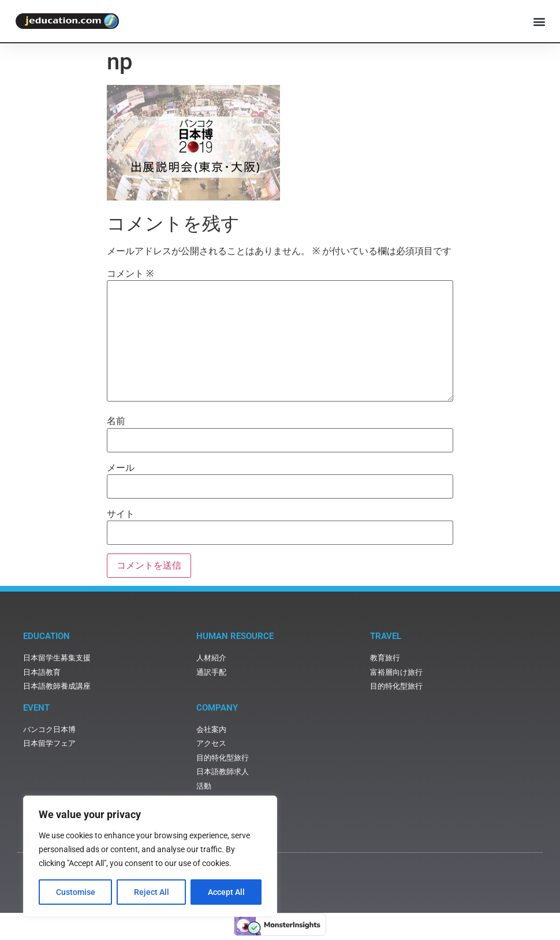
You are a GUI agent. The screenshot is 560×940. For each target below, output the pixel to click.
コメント (130, 274)
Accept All (226, 892)
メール (121, 468)
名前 (116, 421)
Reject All (152, 892)
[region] (150, 856)
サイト (121, 514)
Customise (76, 892)
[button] (539, 21)
